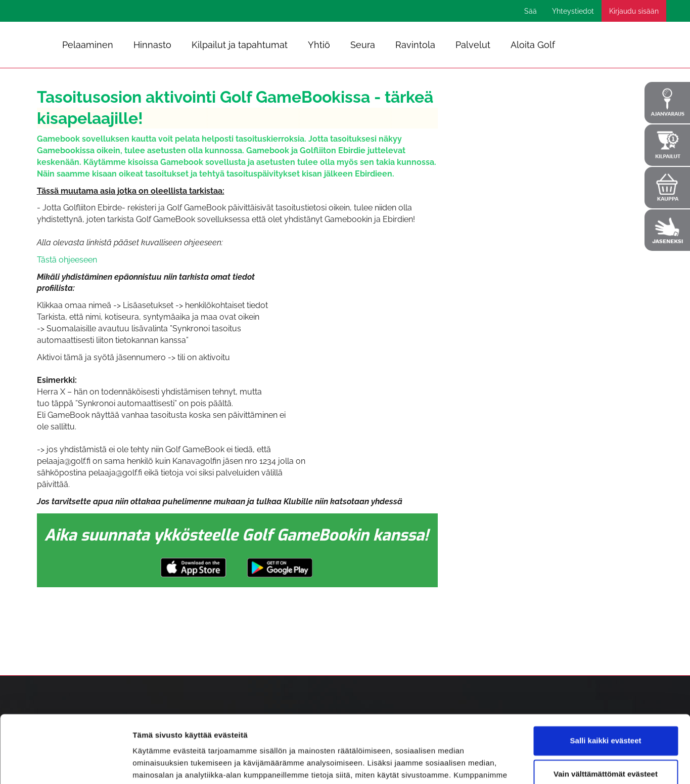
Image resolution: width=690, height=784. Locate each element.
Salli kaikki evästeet (606, 678)
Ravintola (415, 45)
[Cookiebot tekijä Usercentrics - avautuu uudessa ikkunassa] (65, 764)
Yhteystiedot (573, 11)
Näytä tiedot (154, 764)
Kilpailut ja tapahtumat (240, 45)
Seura (363, 45)
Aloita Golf (533, 45)
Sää (531, 11)
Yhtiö (319, 45)
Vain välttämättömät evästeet (606, 710)
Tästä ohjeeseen (67, 260)
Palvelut (473, 45)
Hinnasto (152, 45)
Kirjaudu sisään (634, 11)
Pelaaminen (88, 45)
